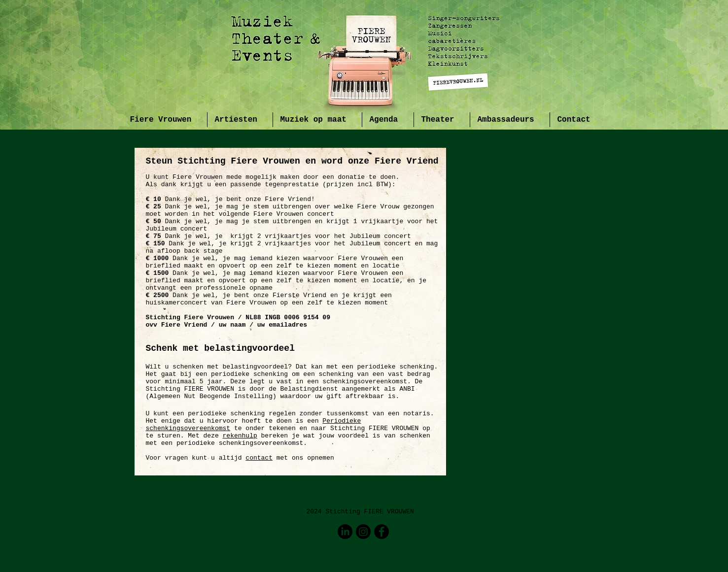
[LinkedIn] (345, 532)
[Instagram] (363, 532)
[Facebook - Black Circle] (381, 532)
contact (259, 458)
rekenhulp (240, 436)
